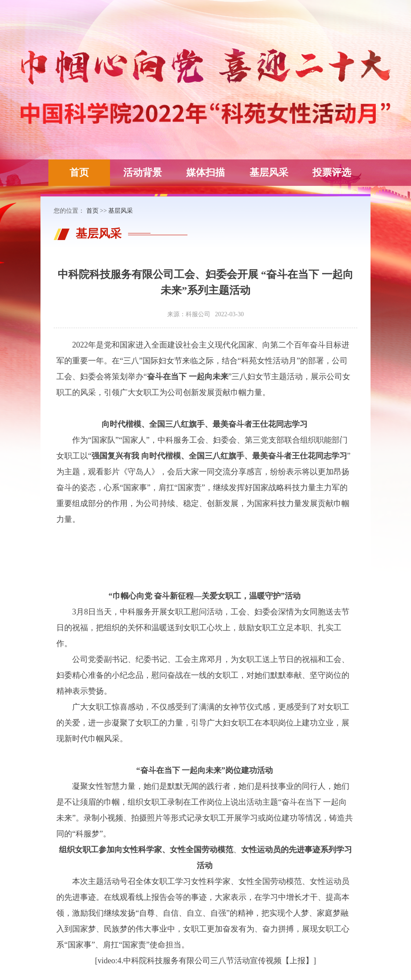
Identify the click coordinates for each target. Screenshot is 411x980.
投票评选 (332, 172)
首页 (79, 172)
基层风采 (269, 172)
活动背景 (143, 172)
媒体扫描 (205, 172)
